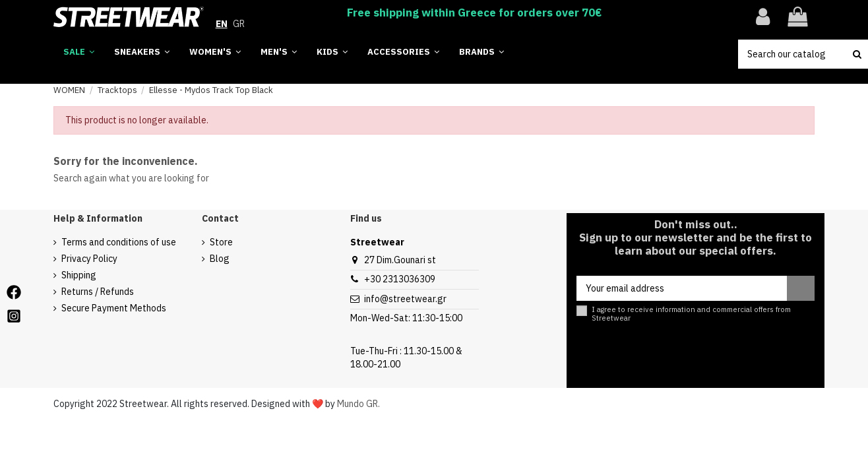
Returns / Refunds (98, 292)
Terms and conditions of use (119, 242)
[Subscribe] (801, 288)
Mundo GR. (358, 404)
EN (222, 24)
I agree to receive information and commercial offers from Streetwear (691, 314)
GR (239, 24)
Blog (220, 259)
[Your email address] (682, 288)
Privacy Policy (89, 259)
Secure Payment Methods (114, 308)
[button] (481, 52)
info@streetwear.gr (405, 299)
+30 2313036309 (400, 279)
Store (221, 242)
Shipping (79, 275)
